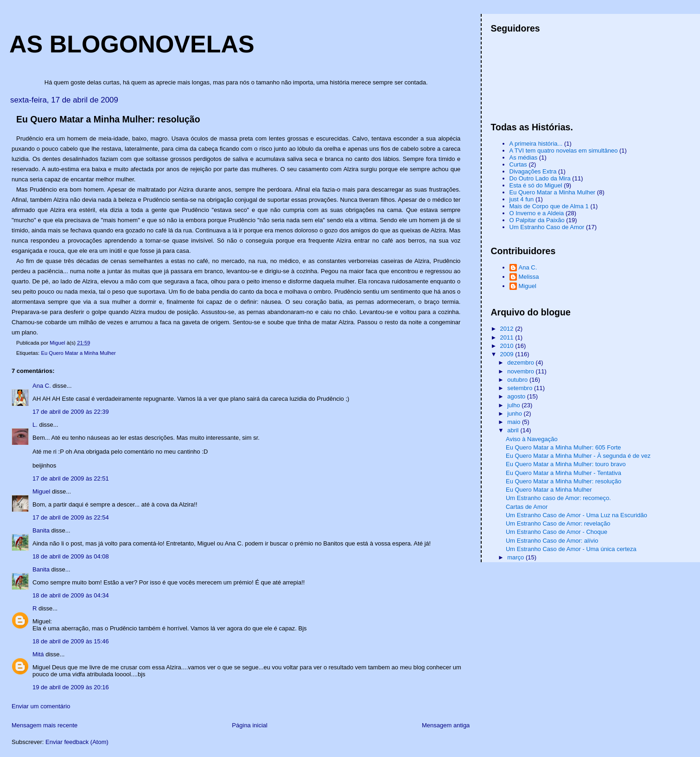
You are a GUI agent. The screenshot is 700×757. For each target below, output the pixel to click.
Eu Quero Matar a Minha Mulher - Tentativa (563, 473)
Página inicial (250, 725)
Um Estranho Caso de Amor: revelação (558, 523)
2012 (508, 329)
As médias (524, 157)
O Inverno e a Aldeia (537, 213)
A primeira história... (536, 144)
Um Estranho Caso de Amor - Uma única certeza (571, 549)
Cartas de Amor (527, 507)
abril (514, 430)
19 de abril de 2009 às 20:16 (71, 687)
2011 (508, 337)
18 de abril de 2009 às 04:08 (71, 556)
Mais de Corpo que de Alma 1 (549, 206)
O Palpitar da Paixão (537, 220)
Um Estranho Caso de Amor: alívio (552, 541)
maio (515, 422)
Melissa (529, 277)
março (516, 557)
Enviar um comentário (41, 706)
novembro (521, 371)
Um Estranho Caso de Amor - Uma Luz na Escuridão (576, 515)
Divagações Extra (533, 171)
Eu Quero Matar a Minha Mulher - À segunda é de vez (578, 456)
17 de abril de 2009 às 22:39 (71, 412)
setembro (521, 388)
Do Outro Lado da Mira (540, 178)
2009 (508, 354)
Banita (41, 530)
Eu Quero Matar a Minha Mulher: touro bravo (566, 464)
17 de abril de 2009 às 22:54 (71, 517)
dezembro (521, 362)
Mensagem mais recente (45, 725)
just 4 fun (522, 199)
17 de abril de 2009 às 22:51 (71, 478)
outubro (518, 380)
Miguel (41, 491)
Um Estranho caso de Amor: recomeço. (558, 498)
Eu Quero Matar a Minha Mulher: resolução (563, 481)
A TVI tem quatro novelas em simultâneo (564, 151)
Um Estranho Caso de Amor (547, 227)
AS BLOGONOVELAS (132, 44)
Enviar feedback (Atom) (77, 742)
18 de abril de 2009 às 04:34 (71, 595)
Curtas (518, 164)
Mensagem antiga (446, 725)
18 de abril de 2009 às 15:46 (71, 641)
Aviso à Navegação (532, 439)
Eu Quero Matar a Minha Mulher (78, 353)
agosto (517, 396)
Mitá (38, 654)
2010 (508, 346)
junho (515, 414)
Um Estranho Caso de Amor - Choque (557, 532)
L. (35, 425)
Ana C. (42, 386)
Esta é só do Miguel (536, 185)
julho (514, 405)
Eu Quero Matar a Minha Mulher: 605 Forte (563, 447)
